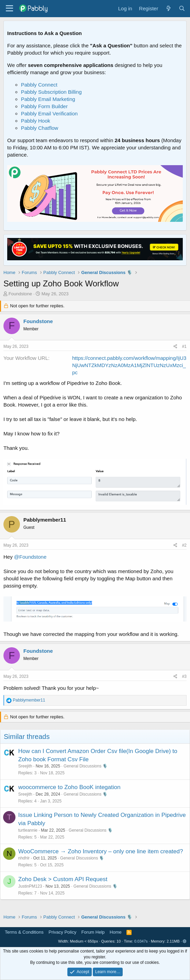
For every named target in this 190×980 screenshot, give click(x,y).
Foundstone (20, 294)
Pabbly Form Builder (44, 106)
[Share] (175, 347)
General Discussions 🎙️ (86, 766)
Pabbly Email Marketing (48, 99)
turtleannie (28, 830)
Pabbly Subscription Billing (51, 92)
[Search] (182, 8)
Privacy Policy (62, 932)
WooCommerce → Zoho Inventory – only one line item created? (101, 851)
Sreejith (25, 766)
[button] (185, 941)
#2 (184, 545)
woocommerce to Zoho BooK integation (69, 787)
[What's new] (168, 8)
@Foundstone (30, 557)
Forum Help (93, 932)
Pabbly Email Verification (49, 113)
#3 (184, 676)
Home (116, 932)
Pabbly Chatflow (40, 128)
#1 (184, 346)
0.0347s (141, 941)
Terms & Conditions (24, 932)
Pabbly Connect (39, 85)
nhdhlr (24, 858)
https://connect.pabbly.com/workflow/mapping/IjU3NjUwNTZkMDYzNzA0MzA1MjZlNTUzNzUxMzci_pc (129, 365)
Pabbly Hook (36, 121)
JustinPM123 (30, 886)
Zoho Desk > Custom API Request (63, 879)
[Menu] (9, 9)
